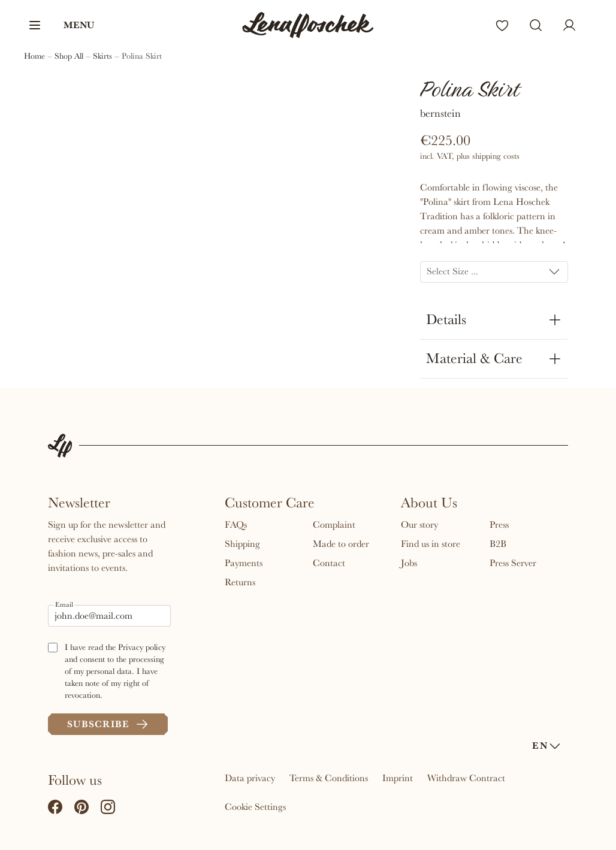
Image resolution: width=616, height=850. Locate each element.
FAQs (236, 525)
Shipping (242, 544)
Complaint (334, 525)
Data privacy (250, 778)
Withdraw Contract (466, 778)
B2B (498, 544)
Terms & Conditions (329, 778)
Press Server (513, 563)
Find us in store (431, 544)
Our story (419, 525)
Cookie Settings (255, 807)
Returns (240, 582)
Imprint (398, 778)
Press (499, 525)
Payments (244, 563)
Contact (329, 563)
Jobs (409, 563)
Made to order (341, 544)
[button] (61, 25)
